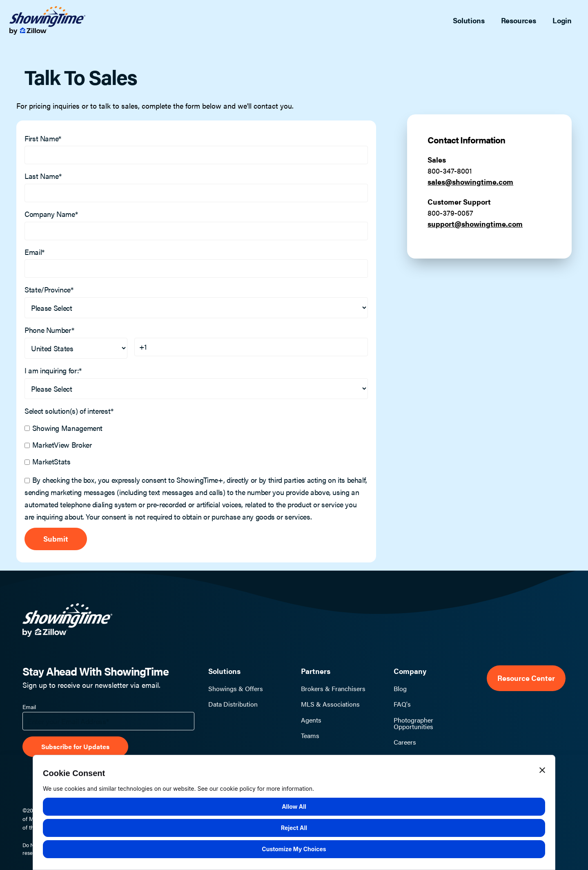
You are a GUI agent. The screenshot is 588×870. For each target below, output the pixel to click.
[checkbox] (196, 444)
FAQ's (402, 704)
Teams (310, 736)
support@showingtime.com (475, 224)
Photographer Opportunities (413, 723)
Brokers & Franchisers (333, 689)
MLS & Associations (330, 704)
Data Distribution (233, 704)
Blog (400, 689)
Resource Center (526, 678)
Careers (405, 742)
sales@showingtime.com (470, 182)
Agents (311, 720)
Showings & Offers (236, 689)
